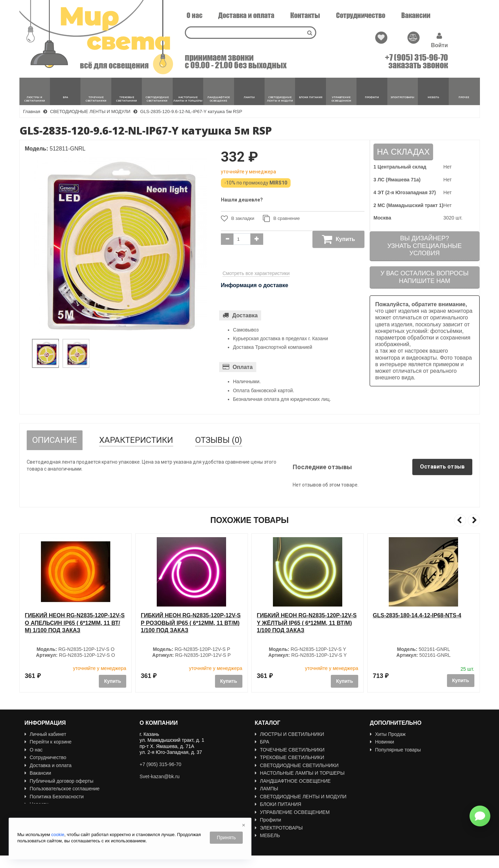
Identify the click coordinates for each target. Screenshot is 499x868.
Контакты (305, 15)
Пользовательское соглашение (62, 789)
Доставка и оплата (246, 15)
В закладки (238, 218)
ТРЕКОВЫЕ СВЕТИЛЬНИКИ (290, 757)
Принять (226, 837)
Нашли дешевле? (242, 200)
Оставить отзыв (442, 467)
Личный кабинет (45, 734)
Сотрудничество (361, 15)
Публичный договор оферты (59, 781)
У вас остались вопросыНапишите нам (424, 277)
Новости (37, 804)
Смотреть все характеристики (256, 273)
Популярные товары (395, 750)
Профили (268, 820)
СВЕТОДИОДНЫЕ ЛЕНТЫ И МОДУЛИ (301, 797)
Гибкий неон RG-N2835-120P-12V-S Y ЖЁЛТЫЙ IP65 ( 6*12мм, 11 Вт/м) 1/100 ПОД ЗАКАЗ (423, 623)
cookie (58, 835)
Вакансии (416, 15)
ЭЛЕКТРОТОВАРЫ (279, 828)
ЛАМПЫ (267, 789)
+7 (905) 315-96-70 (416, 58)
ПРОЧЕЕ (268, 843)
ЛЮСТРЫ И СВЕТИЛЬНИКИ (290, 734)
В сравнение (281, 218)
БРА (262, 742)
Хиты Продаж (388, 734)
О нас (195, 15)
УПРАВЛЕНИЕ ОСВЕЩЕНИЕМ (292, 812)
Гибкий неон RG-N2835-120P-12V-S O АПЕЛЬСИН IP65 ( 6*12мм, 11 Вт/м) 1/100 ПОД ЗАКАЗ (191, 623)
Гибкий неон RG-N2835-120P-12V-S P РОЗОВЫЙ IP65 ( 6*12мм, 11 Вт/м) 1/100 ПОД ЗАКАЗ (307, 623)
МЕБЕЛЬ (268, 835)
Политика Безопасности (54, 797)
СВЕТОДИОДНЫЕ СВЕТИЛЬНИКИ (297, 765)
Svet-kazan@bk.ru (160, 776)
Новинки (382, 742)
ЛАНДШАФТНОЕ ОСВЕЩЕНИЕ (293, 781)
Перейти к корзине (48, 742)
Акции (379, 757)
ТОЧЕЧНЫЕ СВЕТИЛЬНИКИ (290, 750)
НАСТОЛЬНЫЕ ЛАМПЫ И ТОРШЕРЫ (300, 773)
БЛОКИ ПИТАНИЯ (278, 804)
